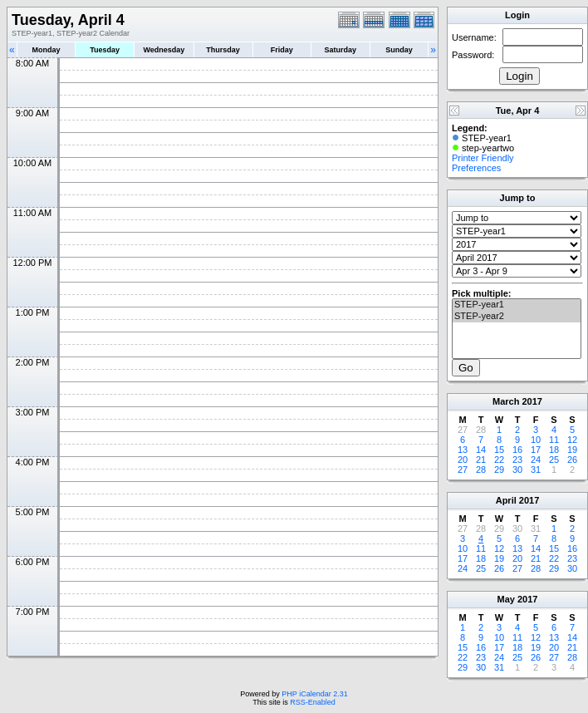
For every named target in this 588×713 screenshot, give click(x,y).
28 (481, 470)
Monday (47, 50)
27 (463, 470)
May (506, 599)
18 (554, 450)
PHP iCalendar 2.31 (314, 694)
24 (536, 460)
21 (481, 460)
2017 (532, 401)
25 (554, 460)
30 (517, 470)
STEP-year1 (517, 305)
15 (499, 450)
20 (463, 460)
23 (517, 460)
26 (572, 460)
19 (572, 450)
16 (517, 450)
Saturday (341, 50)
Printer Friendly (483, 158)
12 (572, 440)
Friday (282, 50)
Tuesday (105, 50)
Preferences (476, 168)
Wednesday (164, 50)
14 (481, 450)
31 (536, 470)
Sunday (399, 50)
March (506, 401)
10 (536, 440)
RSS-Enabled (313, 702)
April (506, 500)
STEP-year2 (517, 317)
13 (463, 450)
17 (536, 450)
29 (499, 470)
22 (499, 460)
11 (554, 440)
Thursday (223, 50)
